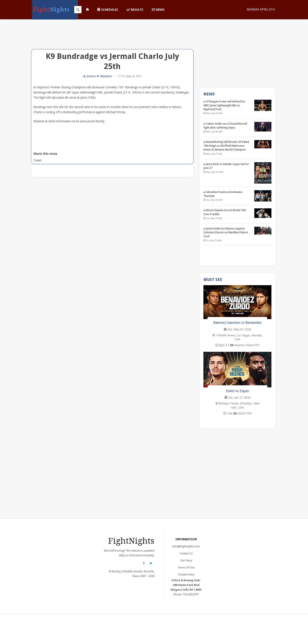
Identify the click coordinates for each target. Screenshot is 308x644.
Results (135, 10)
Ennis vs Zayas (238, 391)
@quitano (106, 76)
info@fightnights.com (186, 546)
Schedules (108, 10)
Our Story (186, 560)
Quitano (91, 76)
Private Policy (186, 575)
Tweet (37, 160)
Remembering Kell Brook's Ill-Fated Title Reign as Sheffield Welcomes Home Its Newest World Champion (226, 146)
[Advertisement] (112, 37)
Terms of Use (186, 567)
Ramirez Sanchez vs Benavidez (238, 323)
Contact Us (186, 553)
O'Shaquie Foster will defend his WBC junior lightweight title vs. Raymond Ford (224, 105)
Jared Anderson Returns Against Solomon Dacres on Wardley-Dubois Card (226, 232)
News (158, 10)
